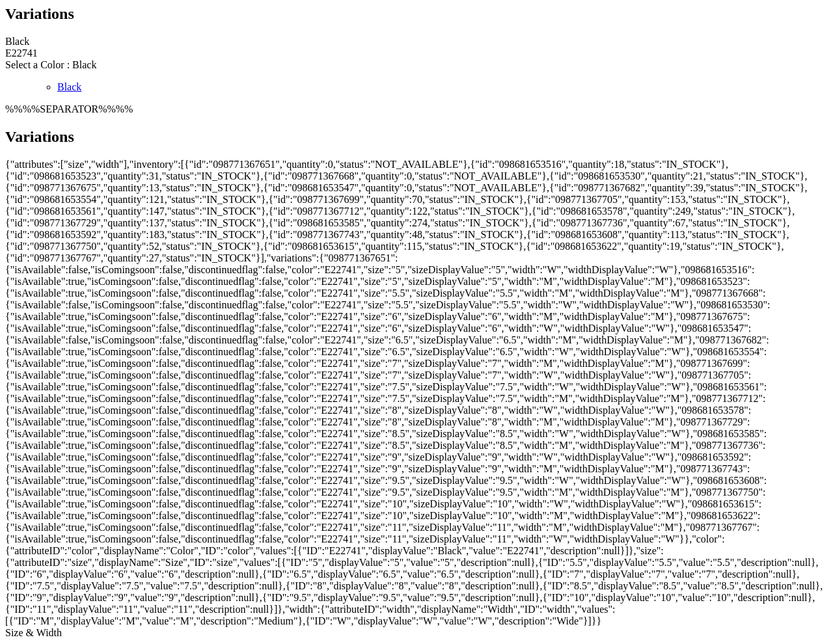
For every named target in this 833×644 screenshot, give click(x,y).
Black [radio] (69, 87)
